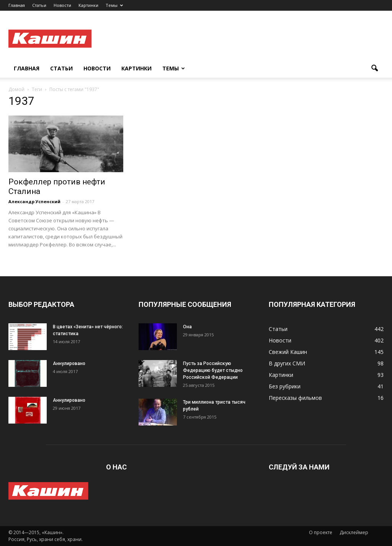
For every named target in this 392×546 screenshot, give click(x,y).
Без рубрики (285, 386)
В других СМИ (287, 363)
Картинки (88, 5)
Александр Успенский (34, 201)
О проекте (321, 532)
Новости (62, 5)
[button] (374, 68)
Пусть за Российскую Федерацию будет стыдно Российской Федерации (213, 370)
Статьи (39, 5)
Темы (114, 5)
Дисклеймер (354, 532)
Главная (17, 5)
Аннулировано (69, 363)
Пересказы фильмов (295, 398)
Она (187, 327)
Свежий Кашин (288, 352)
